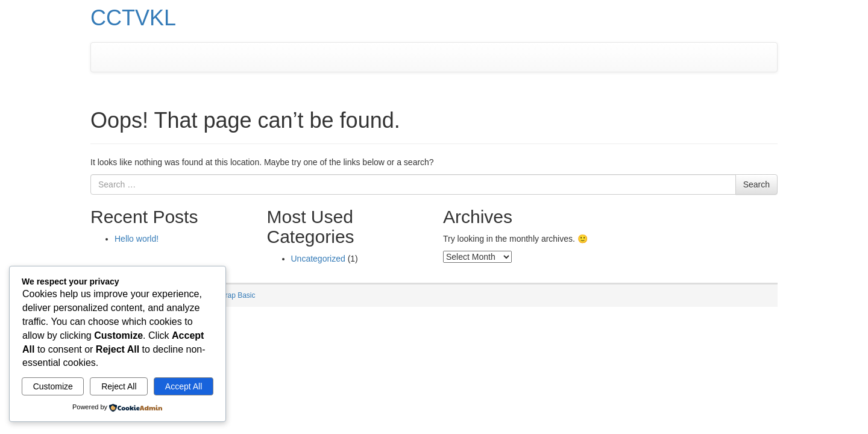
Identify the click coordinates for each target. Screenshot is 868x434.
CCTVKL (133, 18)
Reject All (119, 386)
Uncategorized (318, 259)
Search (756, 184)
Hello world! (137, 239)
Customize (53, 386)
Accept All (184, 386)
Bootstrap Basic (230, 295)
